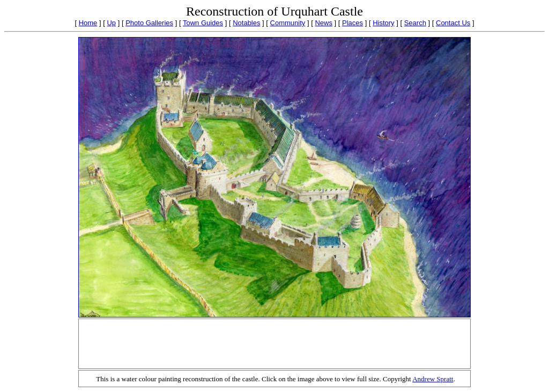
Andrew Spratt (433, 379)
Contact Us (453, 23)
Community (288, 23)
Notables (246, 23)
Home (88, 23)
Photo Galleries (149, 23)
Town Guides (203, 23)
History (383, 23)
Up (111, 23)
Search (415, 23)
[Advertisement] (274, 344)
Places (353, 23)
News (324, 23)
